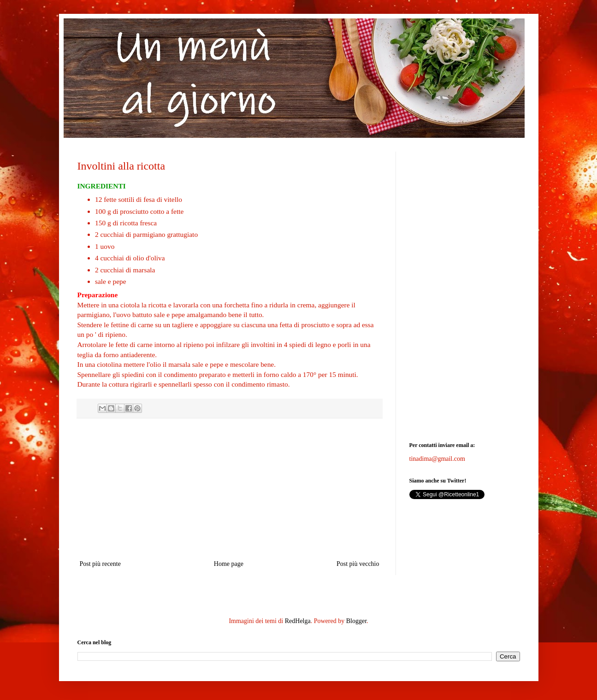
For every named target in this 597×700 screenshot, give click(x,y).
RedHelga (298, 621)
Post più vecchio (358, 564)
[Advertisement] (230, 489)
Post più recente (100, 564)
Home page (229, 564)
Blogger (356, 621)
